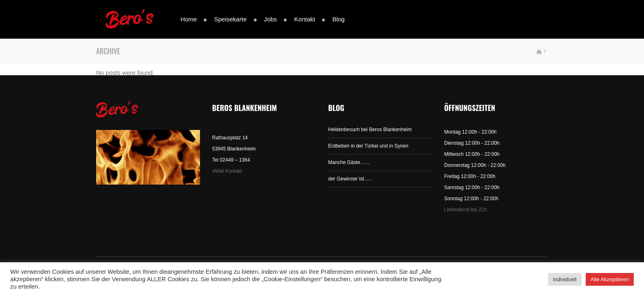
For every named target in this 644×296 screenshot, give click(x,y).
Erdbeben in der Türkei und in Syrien (368, 146)
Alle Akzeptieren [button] (610, 279)
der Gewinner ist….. (350, 179)
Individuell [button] (565, 279)
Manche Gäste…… (349, 162)
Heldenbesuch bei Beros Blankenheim (370, 129)
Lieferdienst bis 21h (466, 210)
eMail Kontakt (227, 171)
